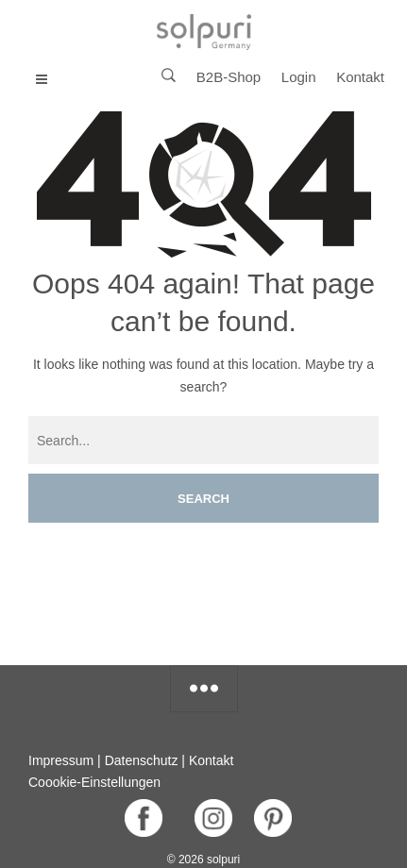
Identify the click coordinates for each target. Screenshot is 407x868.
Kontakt (360, 77)
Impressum (61, 760)
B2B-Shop (229, 77)
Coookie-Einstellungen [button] (94, 782)
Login (299, 77)
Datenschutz (142, 760)
